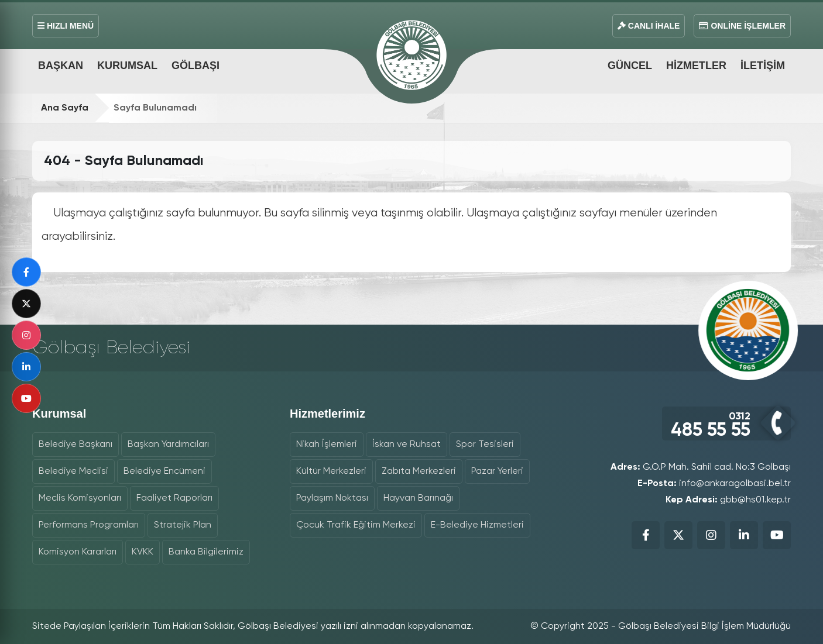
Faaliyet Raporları (174, 498)
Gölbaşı (196, 66)
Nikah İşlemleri (327, 445)
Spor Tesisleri (485, 445)
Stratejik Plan (183, 525)
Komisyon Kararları (78, 552)
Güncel (630, 66)
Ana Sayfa (65, 108)
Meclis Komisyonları (80, 498)
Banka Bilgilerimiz (206, 552)
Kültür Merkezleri (331, 471)
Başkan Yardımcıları (168, 445)
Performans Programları (89, 525)
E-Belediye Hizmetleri (477, 525)
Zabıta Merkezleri (419, 471)
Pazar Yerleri (497, 471)
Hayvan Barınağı (418, 498)
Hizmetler (696, 66)
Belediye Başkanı (76, 445)
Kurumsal (127, 66)
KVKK (143, 552)
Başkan (61, 66)
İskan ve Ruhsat (407, 445)
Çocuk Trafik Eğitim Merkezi (356, 525)
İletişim (763, 66)
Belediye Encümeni (164, 471)
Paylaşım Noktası (332, 498)
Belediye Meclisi (73, 471)
